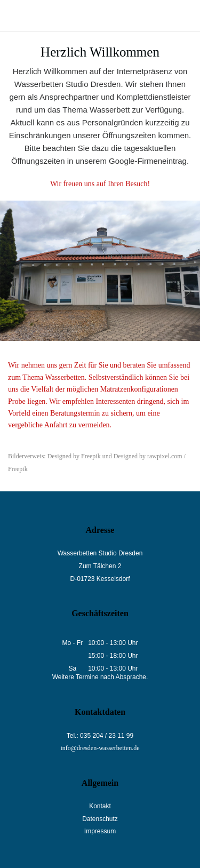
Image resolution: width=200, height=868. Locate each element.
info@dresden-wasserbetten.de (100, 748)
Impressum (100, 831)
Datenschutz (100, 819)
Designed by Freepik (74, 456)
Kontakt (100, 806)
